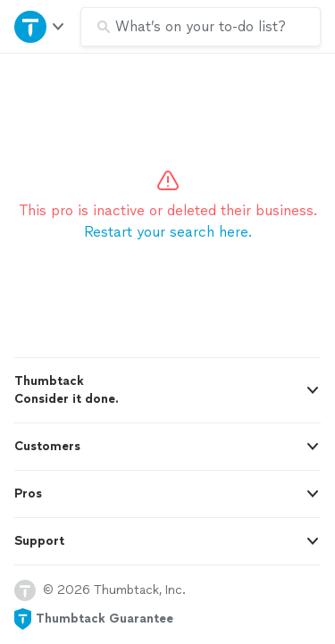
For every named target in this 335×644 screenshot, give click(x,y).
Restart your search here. (168, 232)
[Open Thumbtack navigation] (40, 26)
